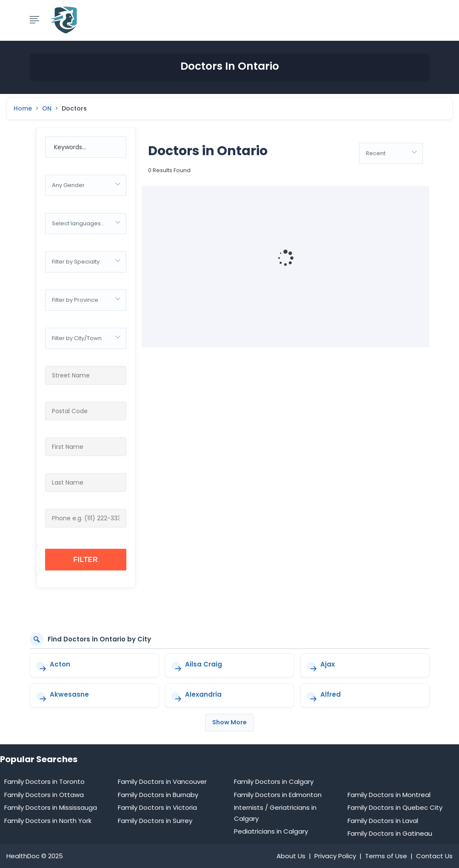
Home (23, 109)
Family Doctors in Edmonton (278, 795)
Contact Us (434, 856)
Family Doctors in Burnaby (158, 795)
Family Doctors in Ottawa (44, 795)
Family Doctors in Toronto (44, 781)
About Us (291, 856)
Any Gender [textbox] (68, 185)
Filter (86, 560)
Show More (229, 722)
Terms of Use (386, 856)
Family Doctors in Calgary (274, 781)
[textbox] (86, 224)
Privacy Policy (335, 856)
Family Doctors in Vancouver (162, 781)
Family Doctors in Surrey (155, 821)
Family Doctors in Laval (383, 821)
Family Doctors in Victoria (157, 807)
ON (47, 109)
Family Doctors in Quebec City (395, 807)
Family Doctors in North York (48, 821)
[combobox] (86, 185)
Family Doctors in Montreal (389, 795)
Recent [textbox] (376, 153)
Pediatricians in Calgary (271, 831)
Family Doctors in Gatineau (390, 833)
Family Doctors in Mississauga (51, 807)
